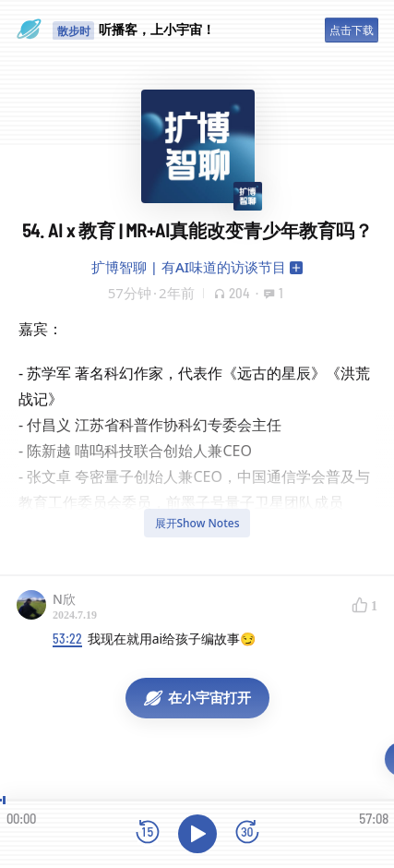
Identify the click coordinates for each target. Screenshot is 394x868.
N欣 (64, 599)
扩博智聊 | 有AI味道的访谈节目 (189, 267)
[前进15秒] (247, 833)
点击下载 (352, 30)
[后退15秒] (148, 833)
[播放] (197, 834)
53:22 (67, 639)
